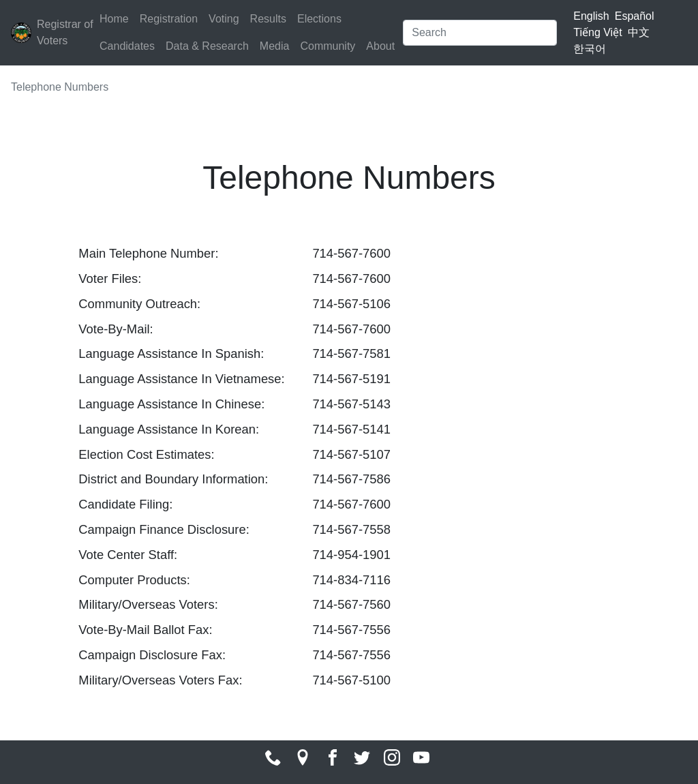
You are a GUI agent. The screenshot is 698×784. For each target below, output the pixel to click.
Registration (169, 19)
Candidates (127, 46)
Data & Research (207, 46)
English (591, 16)
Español (635, 16)
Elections (319, 19)
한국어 (590, 49)
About (380, 46)
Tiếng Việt (597, 32)
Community (328, 46)
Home (114, 19)
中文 (639, 32)
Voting (224, 19)
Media (275, 46)
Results (268, 19)
